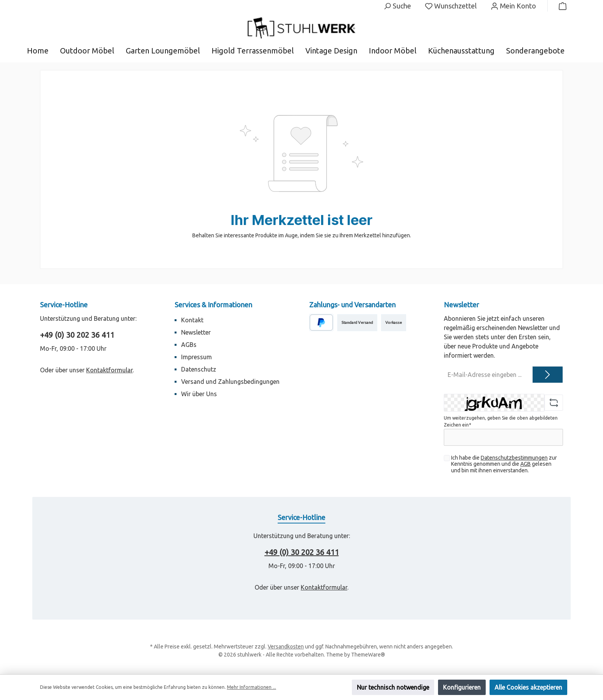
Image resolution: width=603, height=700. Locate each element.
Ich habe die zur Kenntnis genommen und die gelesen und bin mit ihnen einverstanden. (504, 464)
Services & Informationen (213, 305)
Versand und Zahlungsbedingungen (230, 382)
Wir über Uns (199, 394)
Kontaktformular (109, 370)
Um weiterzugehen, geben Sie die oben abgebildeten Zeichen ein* (501, 421)
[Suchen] (397, 6)
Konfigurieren (462, 687)
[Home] (43, 51)
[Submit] (548, 375)
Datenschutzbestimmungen (514, 458)
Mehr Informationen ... (252, 687)
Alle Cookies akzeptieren (528, 687)
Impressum (197, 357)
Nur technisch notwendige (393, 687)
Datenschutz (199, 369)
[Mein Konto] (513, 6)
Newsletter (196, 332)
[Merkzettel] (451, 6)
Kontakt (192, 320)
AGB (526, 464)
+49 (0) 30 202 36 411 (77, 335)
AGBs (189, 345)
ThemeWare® (368, 655)
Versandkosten (286, 647)
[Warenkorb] (560, 6)
